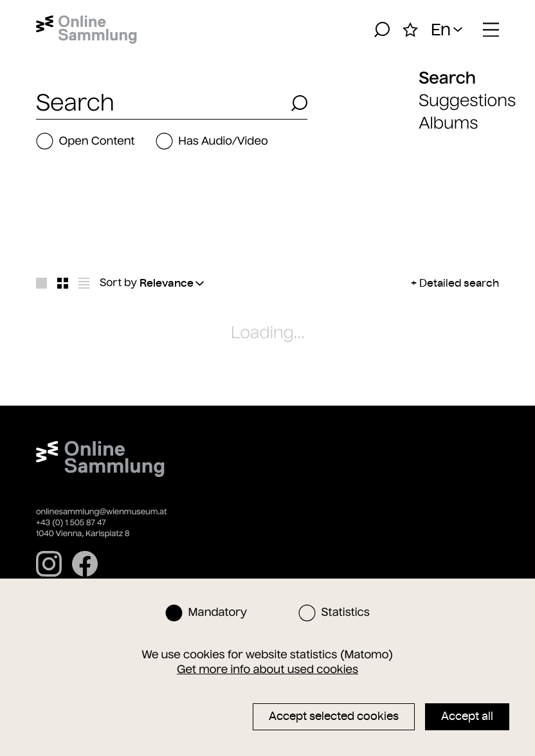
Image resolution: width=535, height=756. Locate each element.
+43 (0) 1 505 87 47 (71, 523)
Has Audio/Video (212, 141)
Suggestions (467, 101)
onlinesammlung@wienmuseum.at (101, 512)
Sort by (118, 283)
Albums (448, 123)
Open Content (86, 141)
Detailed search (459, 283)
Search (447, 78)
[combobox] (160, 103)
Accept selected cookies (334, 716)
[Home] (86, 30)
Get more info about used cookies (267, 669)
